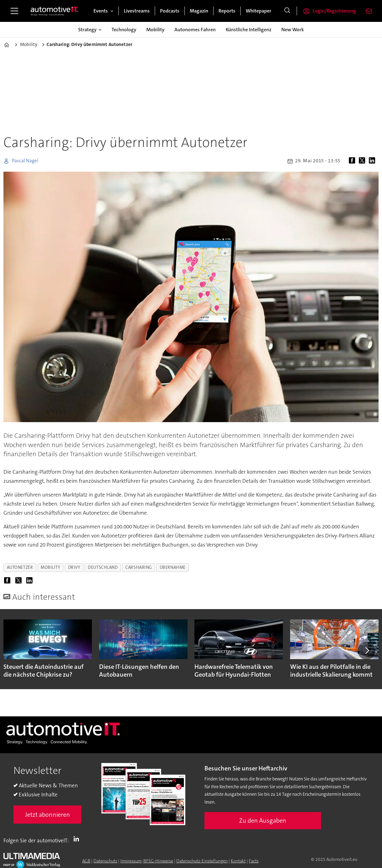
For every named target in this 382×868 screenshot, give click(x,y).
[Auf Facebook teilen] (353, 161)
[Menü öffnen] (14, 11)
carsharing (138, 567)
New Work (293, 30)
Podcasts (170, 11)
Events (101, 11)
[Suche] (287, 11)
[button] (366, 651)
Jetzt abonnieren (48, 815)
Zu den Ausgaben (263, 820)
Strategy (87, 30)
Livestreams (137, 11)
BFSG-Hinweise (158, 861)
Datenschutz (105, 861)
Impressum (131, 861)
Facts (254, 861)
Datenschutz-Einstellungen (202, 861)
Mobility (155, 30)
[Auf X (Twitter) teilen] (363, 161)
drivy (74, 567)
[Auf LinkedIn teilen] (373, 161)
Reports (227, 11)
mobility (50, 567)
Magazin (199, 11)
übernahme (173, 567)
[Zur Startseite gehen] (54, 11)
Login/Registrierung (334, 11)
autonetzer (20, 567)
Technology (124, 30)
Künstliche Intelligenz (249, 30)
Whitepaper (259, 11)
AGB (86, 861)
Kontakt (238, 861)
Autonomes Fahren (195, 30)
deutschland (103, 567)
